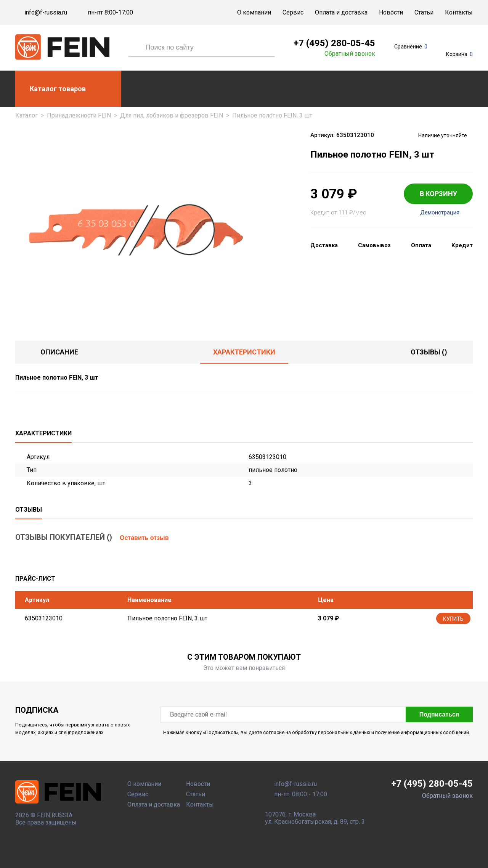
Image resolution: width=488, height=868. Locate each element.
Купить (453, 619)
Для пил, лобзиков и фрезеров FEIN (172, 115)
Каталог (26, 115)
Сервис (293, 12)
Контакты (459, 12)
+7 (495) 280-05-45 (334, 43)
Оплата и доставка (341, 12)
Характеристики (244, 352)
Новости (391, 12)
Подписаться (439, 714)
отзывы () (429, 352)
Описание (59, 352)
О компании (254, 12)
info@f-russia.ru (46, 13)
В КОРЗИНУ (438, 194)
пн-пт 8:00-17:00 (110, 13)
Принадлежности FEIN (79, 115)
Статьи (424, 12)
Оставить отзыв (144, 538)
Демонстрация (440, 213)
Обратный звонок (350, 54)
